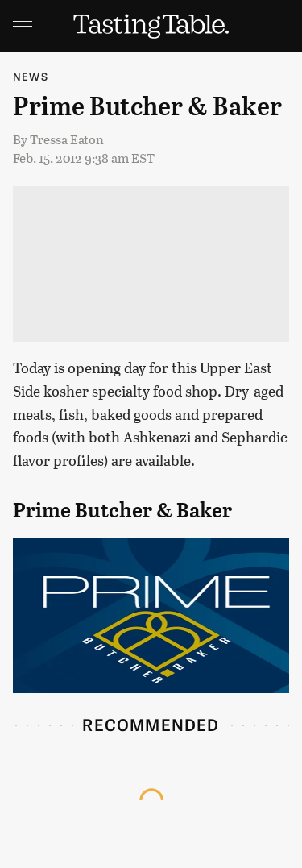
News (31, 76)
